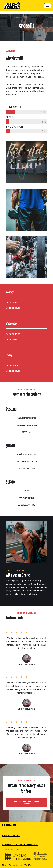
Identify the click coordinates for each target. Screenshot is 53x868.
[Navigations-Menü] (48, 6)
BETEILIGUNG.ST (11, 835)
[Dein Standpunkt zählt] (11, 6)
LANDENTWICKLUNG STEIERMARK (20, 845)
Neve (5, 865)
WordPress (29, 865)
